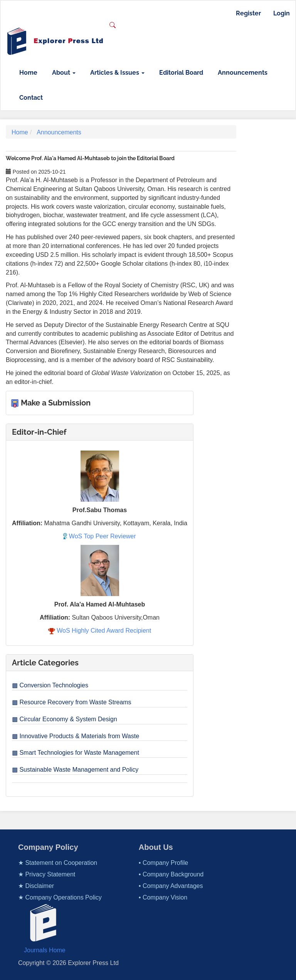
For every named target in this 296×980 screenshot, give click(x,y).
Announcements (243, 73)
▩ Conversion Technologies (50, 685)
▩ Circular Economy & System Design (65, 719)
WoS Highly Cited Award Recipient (100, 631)
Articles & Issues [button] (117, 73)
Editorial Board (181, 73)
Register (248, 13)
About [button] (64, 73)
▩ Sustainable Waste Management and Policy (75, 770)
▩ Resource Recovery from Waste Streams (72, 702)
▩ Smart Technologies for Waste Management (76, 753)
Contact (31, 98)
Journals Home (45, 950)
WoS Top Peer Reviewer (99, 536)
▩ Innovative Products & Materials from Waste (76, 736)
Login (282, 13)
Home (28, 73)
